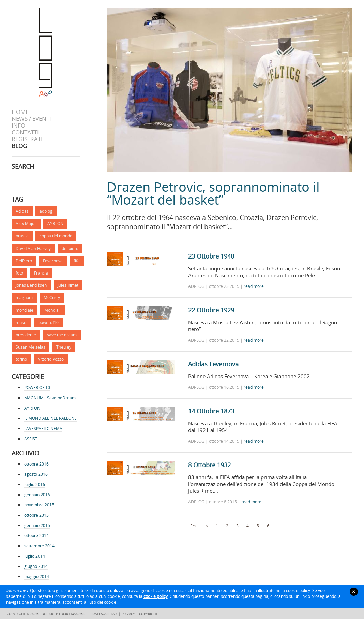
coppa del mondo (56, 236)
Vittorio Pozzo (51, 359)
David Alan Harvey (33, 248)
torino (21, 359)
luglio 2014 (35, 556)
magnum (24, 298)
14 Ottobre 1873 (211, 411)
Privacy (128, 614)
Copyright (148, 614)
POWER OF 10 (37, 388)
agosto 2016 (36, 474)
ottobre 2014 (36, 536)
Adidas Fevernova (213, 364)
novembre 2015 (39, 505)
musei (21, 322)
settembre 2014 (39, 546)
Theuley (64, 347)
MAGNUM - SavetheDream (50, 398)
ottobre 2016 (36, 464)
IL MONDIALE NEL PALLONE (50, 418)
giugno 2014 (36, 566)
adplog (46, 211)
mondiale (25, 310)
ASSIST (31, 439)
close (354, 592)
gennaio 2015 (37, 525)
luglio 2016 (35, 484)
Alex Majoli (26, 224)
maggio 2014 (37, 577)
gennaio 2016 (37, 495)
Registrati (27, 139)
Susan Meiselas (31, 347)
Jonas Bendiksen (31, 285)
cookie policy (156, 596)
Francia (41, 273)
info (18, 126)
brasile (22, 236)
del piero (70, 248)
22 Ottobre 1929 (211, 310)
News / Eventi (31, 119)
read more (254, 286)
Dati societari (105, 614)
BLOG (19, 146)
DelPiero (24, 261)
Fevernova (53, 261)
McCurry (52, 298)
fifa (77, 261)
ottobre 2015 (36, 515)
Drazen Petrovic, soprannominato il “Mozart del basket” (213, 193)
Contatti (25, 132)
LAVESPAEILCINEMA (43, 429)
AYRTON (55, 224)
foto (19, 273)
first (194, 526)
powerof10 (48, 322)
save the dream (62, 335)
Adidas (22, 211)
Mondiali (52, 310)
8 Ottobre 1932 (209, 465)
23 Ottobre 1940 (211, 256)
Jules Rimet (68, 285)
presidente (26, 335)
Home (20, 112)
